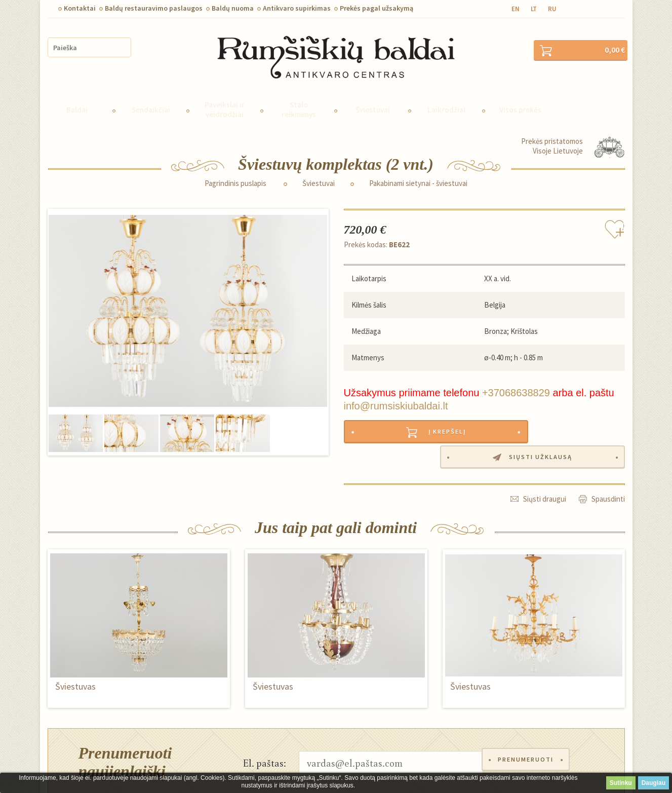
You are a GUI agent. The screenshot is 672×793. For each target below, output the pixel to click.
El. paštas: (265, 725)
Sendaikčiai (151, 96)
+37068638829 (516, 379)
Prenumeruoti (528, 725)
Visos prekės (520, 96)
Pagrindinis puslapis (235, 170)
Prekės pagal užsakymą (377, 8)
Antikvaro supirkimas (297, 8)
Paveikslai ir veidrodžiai (225, 96)
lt (534, 9)
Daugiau (654, 783)
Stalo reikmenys (299, 96)
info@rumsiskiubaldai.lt (396, 392)
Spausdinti (608, 461)
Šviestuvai (373, 96)
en (516, 9)
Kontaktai (80, 8)
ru (552, 9)
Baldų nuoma (233, 8)
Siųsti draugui (545, 461)
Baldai (77, 96)
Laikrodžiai (446, 96)
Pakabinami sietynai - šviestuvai (418, 170)
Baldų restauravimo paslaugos (154, 8)
